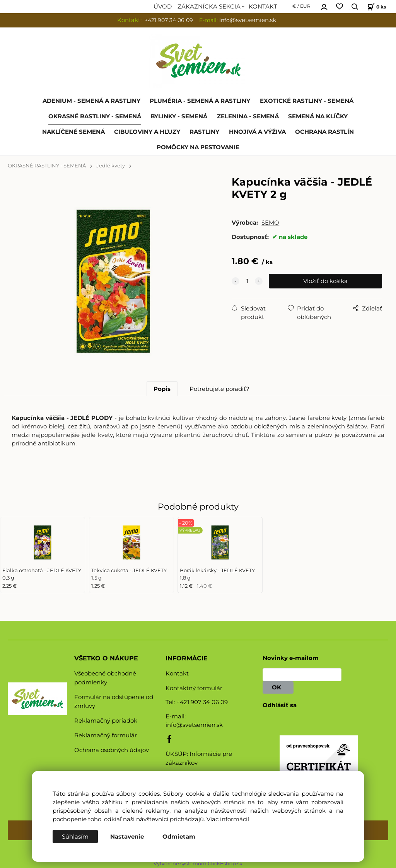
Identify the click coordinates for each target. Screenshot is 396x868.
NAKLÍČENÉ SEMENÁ (73, 132)
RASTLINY (204, 132)
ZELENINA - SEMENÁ (248, 116)
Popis (162, 389)
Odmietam (179, 837)
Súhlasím (75, 837)
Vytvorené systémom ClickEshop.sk (198, 864)
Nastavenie (127, 837)
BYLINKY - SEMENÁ (179, 116)
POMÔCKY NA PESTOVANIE (198, 147)
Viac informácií (228, 819)
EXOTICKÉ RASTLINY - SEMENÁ (307, 101)
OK (278, 687)
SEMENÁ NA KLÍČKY (318, 116)
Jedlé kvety (111, 166)
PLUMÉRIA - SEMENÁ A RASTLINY (200, 101)
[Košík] (376, 7)
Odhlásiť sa (280, 705)
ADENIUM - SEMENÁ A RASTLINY (91, 101)
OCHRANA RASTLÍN (324, 132)
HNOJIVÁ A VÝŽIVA (257, 132)
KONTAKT (263, 7)
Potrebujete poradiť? (219, 389)
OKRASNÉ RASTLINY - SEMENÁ (95, 116)
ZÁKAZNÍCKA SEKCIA (209, 7)
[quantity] (247, 281)
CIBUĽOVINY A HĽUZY (147, 132)
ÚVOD (163, 7)
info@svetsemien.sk (194, 725)
